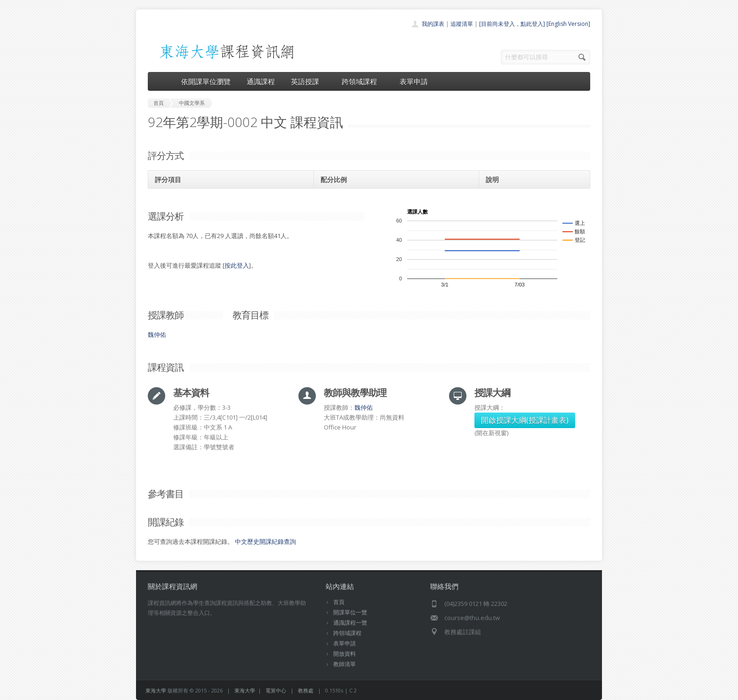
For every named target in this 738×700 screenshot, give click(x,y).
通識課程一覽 (350, 623)
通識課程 (261, 81)
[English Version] (568, 24)
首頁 (339, 602)
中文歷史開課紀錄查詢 (265, 541)
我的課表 (433, 24)
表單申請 (414, 81)
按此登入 (237, 265)
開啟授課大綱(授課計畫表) (525, 420)
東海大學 (156, 690)
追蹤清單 (462, 24)
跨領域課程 (363, 81)
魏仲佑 (157, 334)
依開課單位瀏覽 (206, 81)
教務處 (306, 690)
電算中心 (276, 690)
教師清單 (345, 664)
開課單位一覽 (350, 612)
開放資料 (345, 654)
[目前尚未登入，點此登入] (512, 24)
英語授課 (308, 81)
